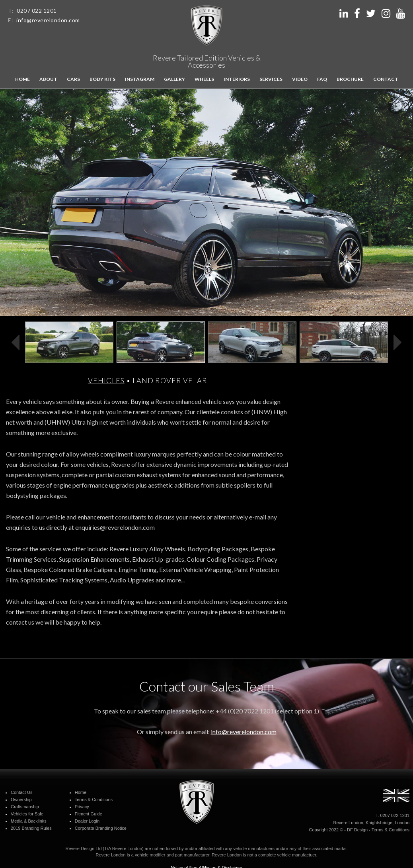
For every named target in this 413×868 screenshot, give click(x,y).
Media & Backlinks (29, 821)
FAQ (322, 79)
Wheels (204, 79)
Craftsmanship (25, 807)
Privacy (82, 807)
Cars (73, 79)
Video (300, 79)
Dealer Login (87, 821)
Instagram (140, 79)
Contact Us (21, 792)
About (48, 79)
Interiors (237, 79)
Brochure (350, 79)
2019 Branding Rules (31, 828)
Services (271, 79)
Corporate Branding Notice (101, 828)
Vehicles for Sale (27, 814)
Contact (386, 79)
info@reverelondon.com (48, 20)
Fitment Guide (89, 814)
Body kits (102, 79)
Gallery (174, 79)
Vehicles (106, 380)
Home (22, 79)
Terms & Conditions (94, 799)
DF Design (357, 830)
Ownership (21, 799)
